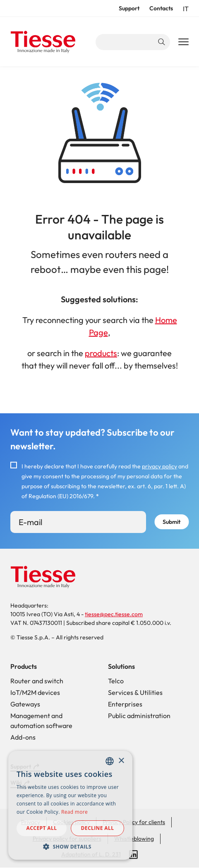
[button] (70, 846)
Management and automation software (41, 721)
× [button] (121, 761)
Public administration (139, 716)
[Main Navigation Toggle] (183, 42)
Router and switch (37, 681)
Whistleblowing (134, 839)
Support (129, 8)
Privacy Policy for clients (134, 822)
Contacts (161, 8)
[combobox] (110, 761)
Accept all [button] (42, 828)
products (101, 353)
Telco (116, 681)
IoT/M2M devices (35, 692)
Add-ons (23, 737)
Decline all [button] (98, 828)
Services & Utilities (135, 692)
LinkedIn (134, 855)
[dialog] (70, 805)
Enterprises (125, 704)
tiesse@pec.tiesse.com (114, 614)
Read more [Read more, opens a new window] (74, 812)
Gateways (25, 704)
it (186, 9)
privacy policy (159, 466)
